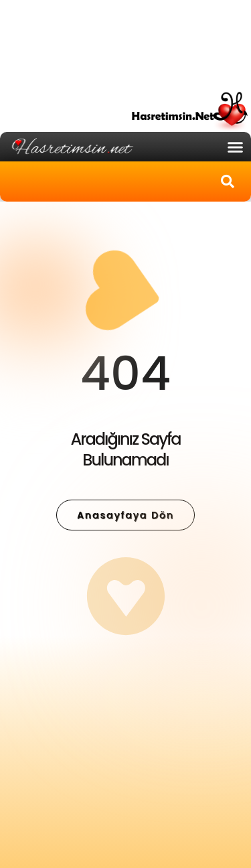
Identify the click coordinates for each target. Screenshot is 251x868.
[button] (236, 147)
